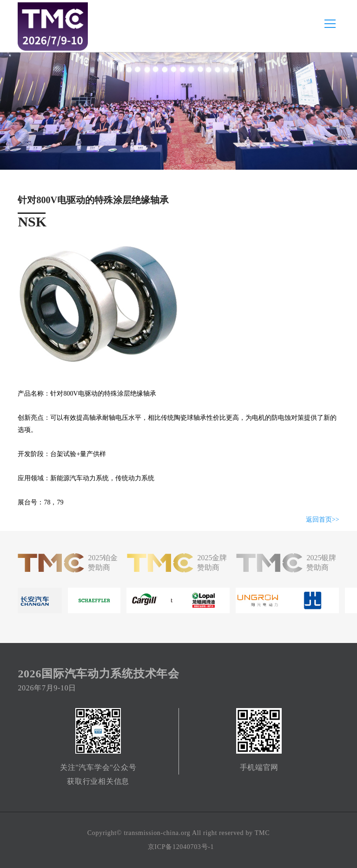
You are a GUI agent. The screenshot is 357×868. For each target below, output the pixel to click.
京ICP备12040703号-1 (181, 847)
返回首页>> (323, 520)
